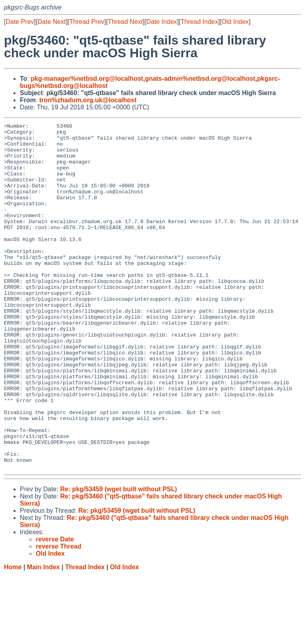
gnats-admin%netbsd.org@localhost (200, 79)
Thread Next (125, 22)
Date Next (51, 22)
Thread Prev (87, 22)
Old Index (235, 22)
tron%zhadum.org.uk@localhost (88, 100)
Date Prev (20, 22)
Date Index (161, 22)
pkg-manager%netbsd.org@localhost (87, 79)
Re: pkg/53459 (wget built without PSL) (118, 558)
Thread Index (199, 22)
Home (13, 636)
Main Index (43, 636)
